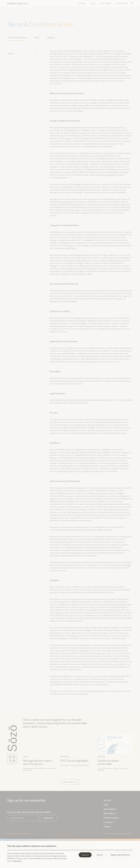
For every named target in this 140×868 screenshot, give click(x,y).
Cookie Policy (17, 861)
